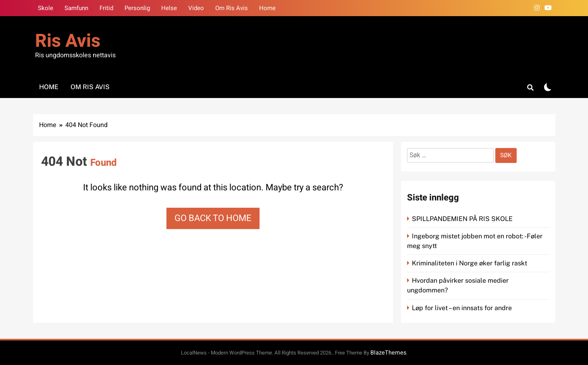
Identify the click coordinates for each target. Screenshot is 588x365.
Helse (169, 8)
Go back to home (213, 218)
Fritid (106, 8)
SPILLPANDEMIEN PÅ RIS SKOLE (463, 219)
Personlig (137, 8)
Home (267, 8)
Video (196, 8)
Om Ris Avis (232, 8)
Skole (46, 8)
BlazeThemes (388, 353)
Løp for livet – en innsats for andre (462, 308)
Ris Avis (68, 41)
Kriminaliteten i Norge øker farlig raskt (470, 263)
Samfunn (76, 8)
